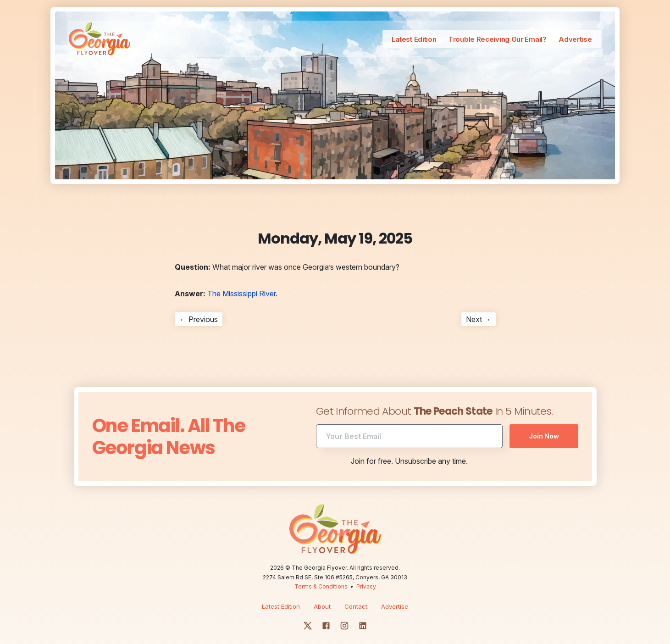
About (322, 593)
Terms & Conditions (321, 573)
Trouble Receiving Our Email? (478, 40)
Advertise (557, 40)
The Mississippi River (241, 280)
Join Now (544, 422)
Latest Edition (393, 40)
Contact (356, 593)
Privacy (366, 573)
